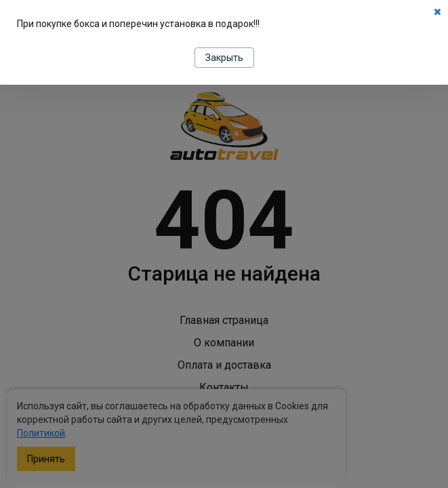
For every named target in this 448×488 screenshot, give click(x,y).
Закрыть (224, 58)
